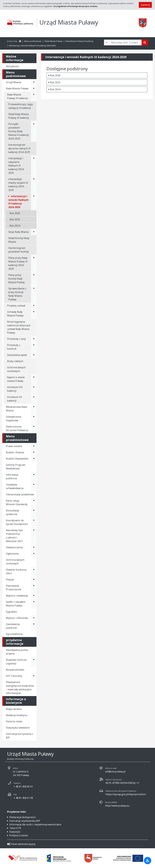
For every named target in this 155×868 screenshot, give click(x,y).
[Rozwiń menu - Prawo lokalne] (34, 446)
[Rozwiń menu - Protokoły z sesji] (34, 339)
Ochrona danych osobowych (16, 369)
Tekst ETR (15, 828)
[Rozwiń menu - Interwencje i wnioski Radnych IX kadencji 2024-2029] (34, 202)
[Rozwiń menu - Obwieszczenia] (34, 547)
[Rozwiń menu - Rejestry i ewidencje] (34, 596)
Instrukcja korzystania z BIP (19, 736)
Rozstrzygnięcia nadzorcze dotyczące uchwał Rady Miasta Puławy (19, 327)
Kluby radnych (15, 361)
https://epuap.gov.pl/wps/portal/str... (126, 794)
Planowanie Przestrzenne (14, 588)
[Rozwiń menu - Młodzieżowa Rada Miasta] (34, 409)
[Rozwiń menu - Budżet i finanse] (34, 452)
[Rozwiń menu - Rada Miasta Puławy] (34, 88)
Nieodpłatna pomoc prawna (17, 652)
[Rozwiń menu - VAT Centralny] (34, 676)
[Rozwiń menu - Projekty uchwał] (34, 306)
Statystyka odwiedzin (18, 728)
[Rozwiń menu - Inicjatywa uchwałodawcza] (34, 486)
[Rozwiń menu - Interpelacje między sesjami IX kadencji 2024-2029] (34, 185)
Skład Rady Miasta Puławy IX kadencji (19, 116)
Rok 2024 (15, 226)
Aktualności (12, 66)
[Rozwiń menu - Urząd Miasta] (34, 82)
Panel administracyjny (21, 844)
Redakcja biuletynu (17, 715)
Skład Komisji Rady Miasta (19, 240)
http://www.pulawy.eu (117, 806)
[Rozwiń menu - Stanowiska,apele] (34, 355)
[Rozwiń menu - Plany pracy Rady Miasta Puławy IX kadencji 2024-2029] (34, 263)
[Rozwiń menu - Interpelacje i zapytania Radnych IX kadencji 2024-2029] (34, 166)
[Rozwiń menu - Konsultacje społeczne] (34, 512)
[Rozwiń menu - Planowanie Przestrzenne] (34, 588)
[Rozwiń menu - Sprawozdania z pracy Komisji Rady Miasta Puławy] (34, 294)
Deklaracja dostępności (22, 817)
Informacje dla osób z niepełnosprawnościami (35, 824)
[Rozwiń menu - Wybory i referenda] (34, 618)
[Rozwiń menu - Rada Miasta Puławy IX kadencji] (34, 96)
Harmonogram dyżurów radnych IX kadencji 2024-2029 (19, 148)
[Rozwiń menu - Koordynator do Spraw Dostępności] (34, 522)
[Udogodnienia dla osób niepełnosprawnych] (148, 861)
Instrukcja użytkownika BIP (25, 821)
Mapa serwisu (14, 709)
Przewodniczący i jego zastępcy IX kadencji (21, 106)
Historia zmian (14, 721)
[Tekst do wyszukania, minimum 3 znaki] (125, 42)
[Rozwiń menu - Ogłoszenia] (34, 554)
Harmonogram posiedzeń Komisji (19, 250)
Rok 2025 (15, 219)
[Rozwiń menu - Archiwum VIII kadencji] (34, 389)
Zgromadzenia (14, 634)
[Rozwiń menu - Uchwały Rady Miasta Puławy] (34, 314)
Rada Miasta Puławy (54, 41)
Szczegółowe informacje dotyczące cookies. (76, 6)
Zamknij (145, 5)
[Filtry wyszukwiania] (107, 42)
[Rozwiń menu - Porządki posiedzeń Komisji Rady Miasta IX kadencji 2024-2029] (34, 131)
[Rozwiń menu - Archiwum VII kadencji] (34, 399)
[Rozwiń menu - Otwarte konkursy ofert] (34, 571)
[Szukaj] (145, 42)
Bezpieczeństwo (15, 670)
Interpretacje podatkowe (20, 494)
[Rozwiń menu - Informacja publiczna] (34, 476)
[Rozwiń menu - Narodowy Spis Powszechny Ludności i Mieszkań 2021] (34, 536)
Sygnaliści (11, 612)
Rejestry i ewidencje (17, 596)
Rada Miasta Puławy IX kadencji (79, 41)
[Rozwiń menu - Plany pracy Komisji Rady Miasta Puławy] (34, 279)
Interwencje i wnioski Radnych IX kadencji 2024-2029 (32, 46)
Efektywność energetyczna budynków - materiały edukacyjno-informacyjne (20, 688)
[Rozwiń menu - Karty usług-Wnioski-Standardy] (34, 502)
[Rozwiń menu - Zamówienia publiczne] (34, 626)
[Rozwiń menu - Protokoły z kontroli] (34, 347)
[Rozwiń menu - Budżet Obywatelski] (34, 459)
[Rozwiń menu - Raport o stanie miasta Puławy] (34, 379)
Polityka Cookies (19, 835)
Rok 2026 (15, 213)
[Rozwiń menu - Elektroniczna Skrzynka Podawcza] (34, 428)
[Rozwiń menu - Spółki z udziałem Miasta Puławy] (34, 604)
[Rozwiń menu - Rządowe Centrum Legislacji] (34, 662)
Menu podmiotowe (33, 41)
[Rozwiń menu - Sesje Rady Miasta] (34, 232)
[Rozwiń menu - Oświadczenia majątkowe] (34, 419)
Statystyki (15, 832)
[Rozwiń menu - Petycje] (34, 580)
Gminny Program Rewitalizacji (16, 467)
